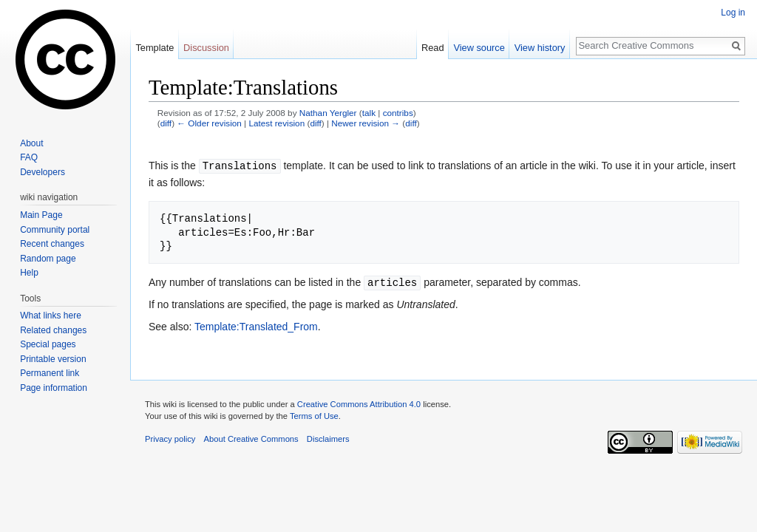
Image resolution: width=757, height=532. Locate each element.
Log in (733, 13)
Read (433, 48)
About (31, 143)
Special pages (48, 344)
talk (369, 113)
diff (166, 123)
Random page (48, 259)
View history (540, 48)
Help (29, 273)
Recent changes (52, 244)
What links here (51, 316)
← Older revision (209, 123)
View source (479, 48)
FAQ (29, 157)
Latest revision (276, 123)
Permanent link (50, 373)
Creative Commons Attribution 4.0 (359, 403)
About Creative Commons (251, 437)
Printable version (53, 359)
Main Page (41, 215)
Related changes (53, 330)
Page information (54, 388)
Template (155, 48)
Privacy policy (170, 437)
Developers (43, 172)
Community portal (55, 230)
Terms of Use (314, 415)
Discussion (206, 48)
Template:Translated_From (256, 325)
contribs (398, 113)
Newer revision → (366, 123)
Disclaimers (328, 437)
